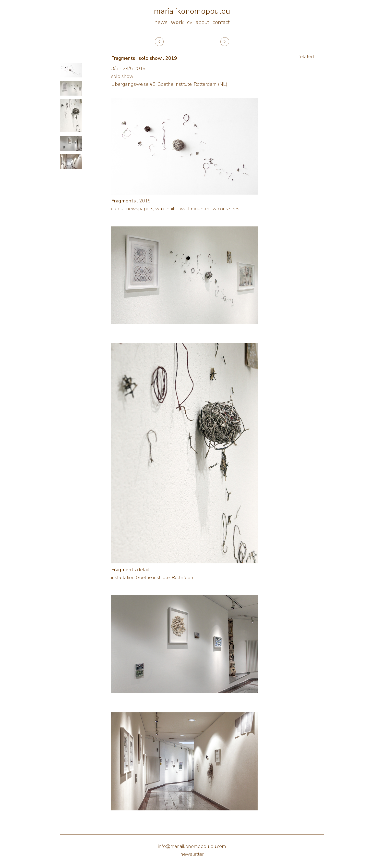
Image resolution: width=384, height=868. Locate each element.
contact (221, 22)
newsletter (192, 854)
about (202, 22)
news (161, 22)
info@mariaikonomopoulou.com (192, 846)
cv (190, 22)
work (177, 22)
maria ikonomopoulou (192, 11)
